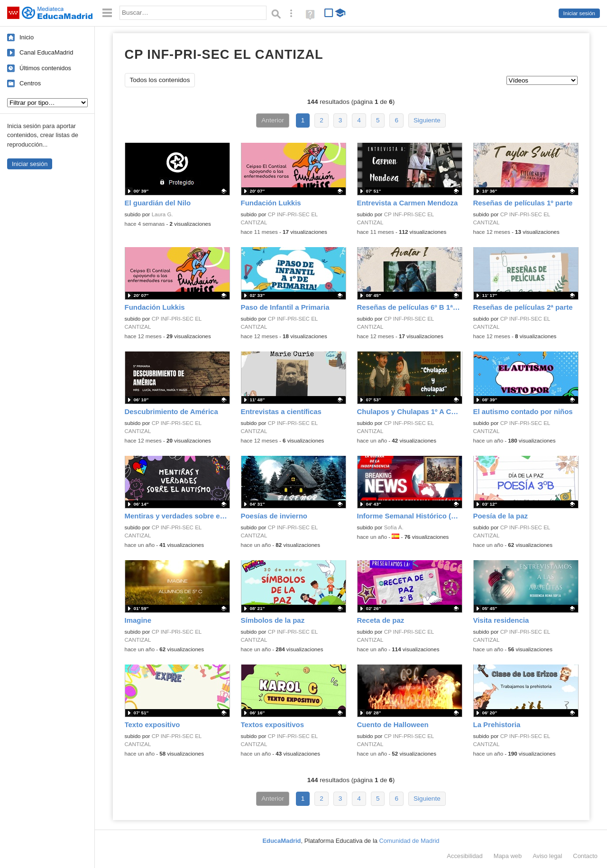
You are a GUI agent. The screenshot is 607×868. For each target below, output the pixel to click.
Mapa (508, 856)
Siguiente (427, 120)
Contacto (585, 856)
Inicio (27, 37)
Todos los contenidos (160, 80)
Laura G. (162, 214)
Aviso (547, 856)
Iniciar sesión (579, 13)
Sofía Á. (394, 527)
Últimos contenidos (45, 68)
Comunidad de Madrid (409, 841)
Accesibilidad (464, 856)
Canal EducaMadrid (46, 52)
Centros (30, 83)
